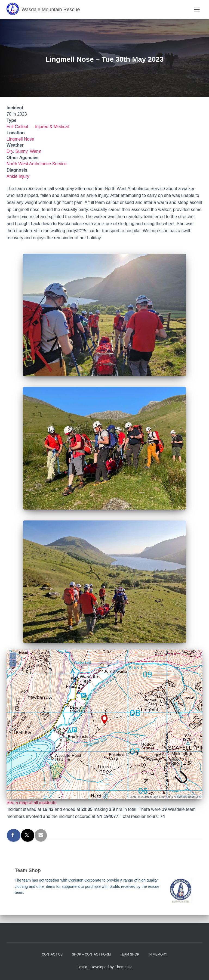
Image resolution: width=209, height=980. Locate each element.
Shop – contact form (91, 954)
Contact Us (52, 954)
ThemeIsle (124, 967)
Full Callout (17, 127)
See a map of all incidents (31, 803)
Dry (10, 151)
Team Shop (130, 954)
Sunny (21, 151)
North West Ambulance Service (37, 164)
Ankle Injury (18, 176)
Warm (36, 151)
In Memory (158, 954)
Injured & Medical (52, 127)
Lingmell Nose (20, 139)
